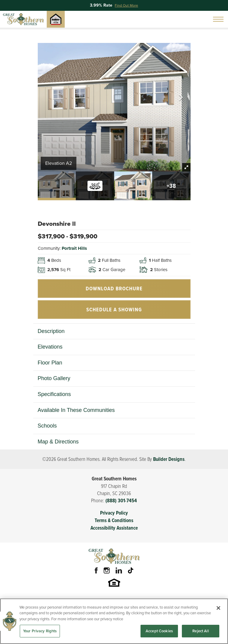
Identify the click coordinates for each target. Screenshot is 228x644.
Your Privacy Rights (40, 632)
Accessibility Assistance (114, 528)
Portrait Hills (74, 248)
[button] (181, 98)
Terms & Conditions (114, 520)
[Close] (218, 609)
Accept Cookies (159, 632)
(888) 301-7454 (121, 501)
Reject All (200, 632)
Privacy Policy (114, 513)
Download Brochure (114, 289)
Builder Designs (169, 459)
